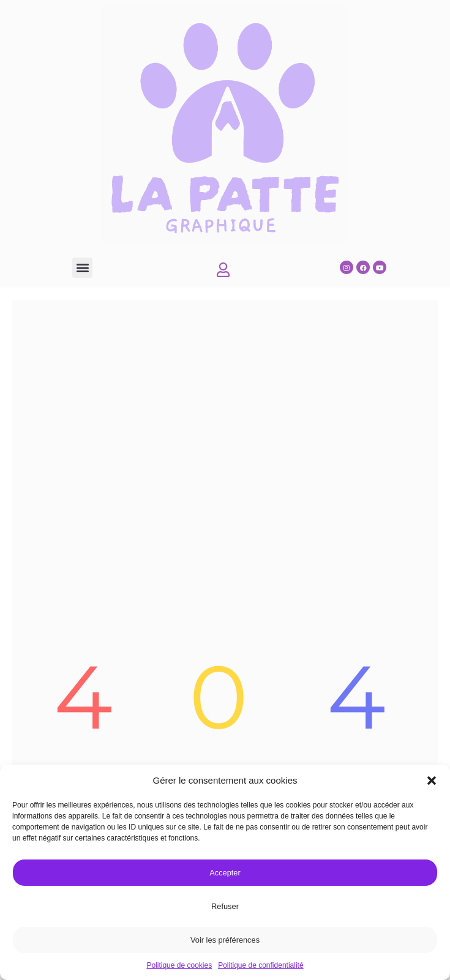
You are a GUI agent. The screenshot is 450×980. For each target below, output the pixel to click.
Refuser (225, 906)
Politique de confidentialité (261, 965)
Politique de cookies (179, 965)
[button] (432, 781)
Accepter (225, 873)
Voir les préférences (225, 940)
